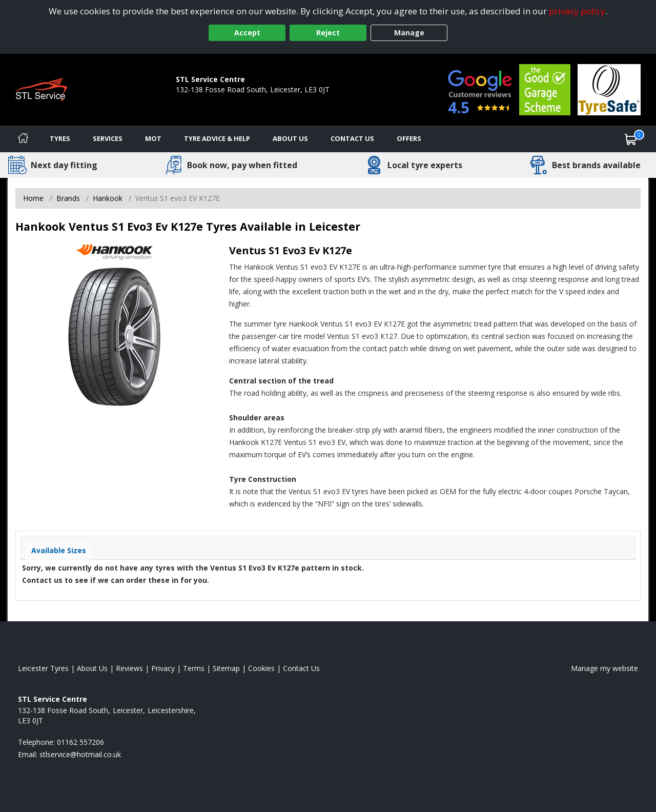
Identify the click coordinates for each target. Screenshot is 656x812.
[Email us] (80, 754)
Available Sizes (59, 550)
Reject (328, 33)
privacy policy (577, 11)
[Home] (23, 139)
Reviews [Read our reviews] (129, 668)
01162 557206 (199, 100)
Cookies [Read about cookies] (261, 668)
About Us (290, 138)
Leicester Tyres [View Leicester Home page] (43, 668)
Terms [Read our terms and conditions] (194, 668)
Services (108, 138)
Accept (247, 33)
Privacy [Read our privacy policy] (163, 668)
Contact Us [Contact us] (352, 138)
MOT (153, 138)
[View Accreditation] (545, 89)
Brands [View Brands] (68, 198)
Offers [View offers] (409, 138)
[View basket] (631, 139)
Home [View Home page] (33, 198)
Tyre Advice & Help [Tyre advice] (217, 138)
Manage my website (604, 668)
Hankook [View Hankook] (108, 198)
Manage (409, 33)
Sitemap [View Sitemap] (226, 668)
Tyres (60, 138)
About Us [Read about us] (92, 668)
